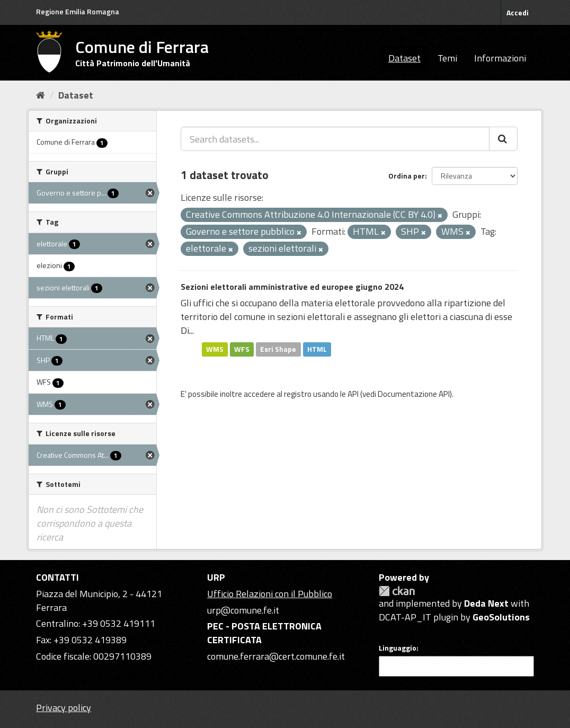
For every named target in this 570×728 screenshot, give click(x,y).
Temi (447, 58)
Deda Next (486, 603)
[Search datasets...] (335, 139)
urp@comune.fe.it (243, 610)
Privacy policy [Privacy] (64, 708)
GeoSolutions (501, 617)
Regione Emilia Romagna (78, 11)
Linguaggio (398, 648)
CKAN (397, 591)
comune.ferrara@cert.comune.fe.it (276, 656)
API (353, 394)
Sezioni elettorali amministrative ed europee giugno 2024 (292, 287)
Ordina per (407, 176)
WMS (215, 349)
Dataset (404, 58)
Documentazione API (414, 394)
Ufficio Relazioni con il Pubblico (270, 594)
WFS (242, 349)
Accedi (518, 12)
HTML (317, 349)
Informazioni (500, 58)
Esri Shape (278, 349)
